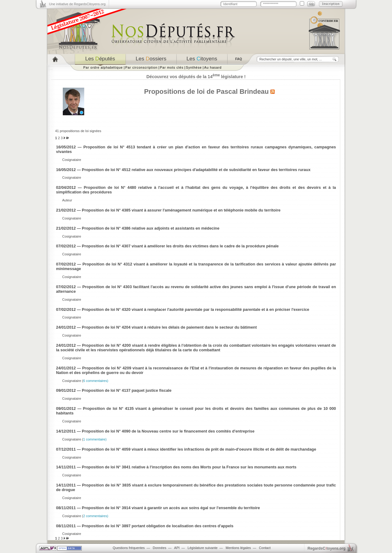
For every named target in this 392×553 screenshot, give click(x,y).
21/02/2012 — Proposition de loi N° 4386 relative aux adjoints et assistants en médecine (138, 228)
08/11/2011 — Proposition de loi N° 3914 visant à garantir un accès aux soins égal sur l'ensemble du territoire (158, 508)
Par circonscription (141, 67)
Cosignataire (72, 160)
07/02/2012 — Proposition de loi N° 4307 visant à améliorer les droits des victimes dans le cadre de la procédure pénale (167, 246)
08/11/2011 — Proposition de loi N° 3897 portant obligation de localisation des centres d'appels (145, 526)
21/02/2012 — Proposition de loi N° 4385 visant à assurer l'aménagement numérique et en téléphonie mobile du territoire (168, 210)
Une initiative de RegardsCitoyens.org (77, 4)
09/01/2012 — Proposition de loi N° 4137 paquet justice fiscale (114, 390)
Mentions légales (238, 548)
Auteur (67, 200)
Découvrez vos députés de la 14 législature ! (196, 77)
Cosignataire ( (85, 381)
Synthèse (194, 67)
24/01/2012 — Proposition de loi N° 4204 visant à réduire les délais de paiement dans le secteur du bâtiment (156, 327)
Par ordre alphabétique (103, 67)
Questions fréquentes (129, 548)
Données (160, 548)
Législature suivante (203, 548)
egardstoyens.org (326, 548)
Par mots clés (172, 67)
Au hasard (213, 67)
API (177, 548)
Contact (265, 548)
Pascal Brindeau (242, 92)
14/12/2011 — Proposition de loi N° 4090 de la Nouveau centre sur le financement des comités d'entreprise (155, 431)
